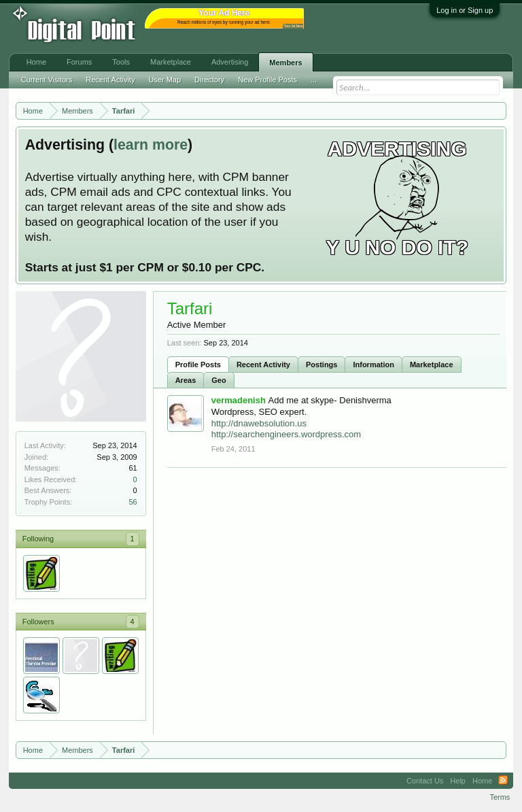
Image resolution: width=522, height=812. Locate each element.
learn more (151, 145)
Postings (321, 365)
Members (285, 63)
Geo (219, 380)
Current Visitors (47, 80)
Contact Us (425, 781)
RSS (503, 781)
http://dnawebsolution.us (259, 423)
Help (458, 781)
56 (133, 502)
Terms (500, 797)
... (314, 80)
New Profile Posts (267, 80)
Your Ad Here (294, 26)
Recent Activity (263, 365)
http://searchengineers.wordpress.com (286, 434)
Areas (186, 380)
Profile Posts (198, 365)
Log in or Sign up (465, 10)
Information (373, 365)
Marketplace (432, 365)
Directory (209, 80)
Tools (121, 62)
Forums (79, 62)
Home (36, 62)
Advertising (230, 62)
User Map (164, 80)
